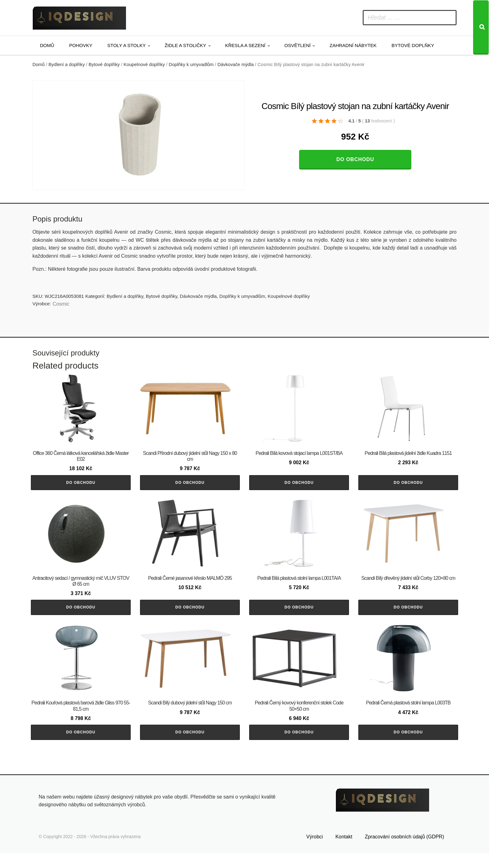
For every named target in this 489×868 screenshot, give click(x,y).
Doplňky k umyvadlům (191, 64)
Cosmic (61, 304)
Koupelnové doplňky (144, 64)
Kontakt (344, 851)
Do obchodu (355, 159)
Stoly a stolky (126, 45)
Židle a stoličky (185, 45)
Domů (47, 45)
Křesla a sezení (245, 45)
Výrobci (315, 851)
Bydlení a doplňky (67, 64)
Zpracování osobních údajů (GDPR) (404, 851)
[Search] (481, 27)
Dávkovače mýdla (235, 64)
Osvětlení (298, 45)
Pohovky (81, 45)
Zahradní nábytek (353, 45)
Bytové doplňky (413, 45)
